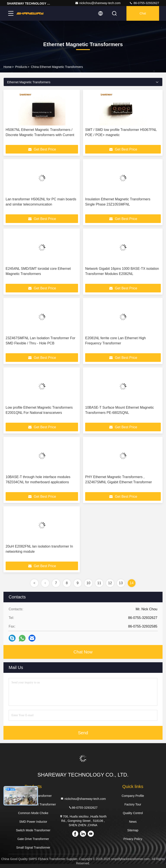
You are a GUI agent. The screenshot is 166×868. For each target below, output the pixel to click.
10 (88, 583)
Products (21, 67)
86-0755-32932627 (144, 3)
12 (110, 583)
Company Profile (133, 796)
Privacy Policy (133, 839)
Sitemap (133, 830)
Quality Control (133, 813)
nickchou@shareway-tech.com (98, 3)
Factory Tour (133, 804)
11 (99, 583)
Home (7, 67)
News (133, 822)
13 (121, 583)
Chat (143, 13)
